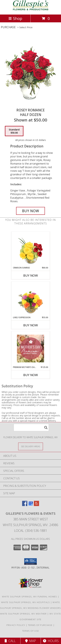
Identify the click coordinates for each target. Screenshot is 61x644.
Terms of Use (31, 631)
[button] (30, 561)
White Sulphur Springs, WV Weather (23, 614)
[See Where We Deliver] (31, 446)
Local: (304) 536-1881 (31, 531)
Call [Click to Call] (10, 641)
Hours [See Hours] (51, 641)
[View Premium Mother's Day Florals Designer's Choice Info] (30, 349)
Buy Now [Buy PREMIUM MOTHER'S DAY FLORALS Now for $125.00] (31, 375)
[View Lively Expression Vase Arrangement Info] (30, 299)
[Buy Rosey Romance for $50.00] (31, 211)
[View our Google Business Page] (31, 505)
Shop (15, 18)
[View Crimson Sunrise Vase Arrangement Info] (30, 249)
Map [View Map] (31, 641)
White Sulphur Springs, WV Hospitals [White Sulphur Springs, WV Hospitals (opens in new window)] (26, 602)
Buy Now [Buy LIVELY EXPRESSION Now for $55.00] (31, 325)
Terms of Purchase (40, 625)
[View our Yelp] (36, 505)
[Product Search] (31, 428)
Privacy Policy (16, 625)
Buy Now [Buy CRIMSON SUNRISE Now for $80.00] (31, 275)
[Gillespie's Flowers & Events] (30, 10)
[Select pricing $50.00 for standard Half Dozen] (14, 131)
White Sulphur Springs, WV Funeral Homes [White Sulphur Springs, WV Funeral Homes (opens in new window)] (30, 597)
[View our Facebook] (25, 505)
